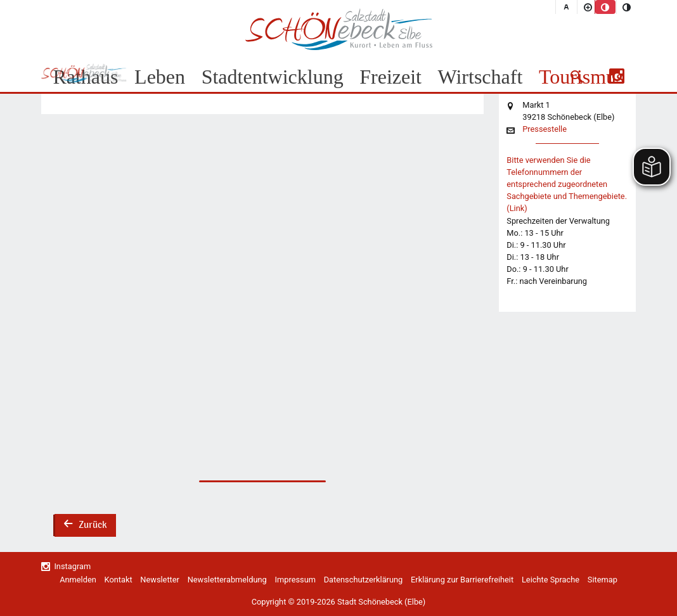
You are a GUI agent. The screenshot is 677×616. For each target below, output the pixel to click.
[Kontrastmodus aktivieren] (627, 7)
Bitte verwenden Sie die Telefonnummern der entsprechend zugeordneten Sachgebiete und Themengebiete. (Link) (567, 184)
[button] (577, 77)
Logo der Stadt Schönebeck (339, 29)
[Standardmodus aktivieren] (605, 7)
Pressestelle (545, 130)
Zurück (85, 526)
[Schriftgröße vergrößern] (588, 7)
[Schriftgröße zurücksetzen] (566, 7)
